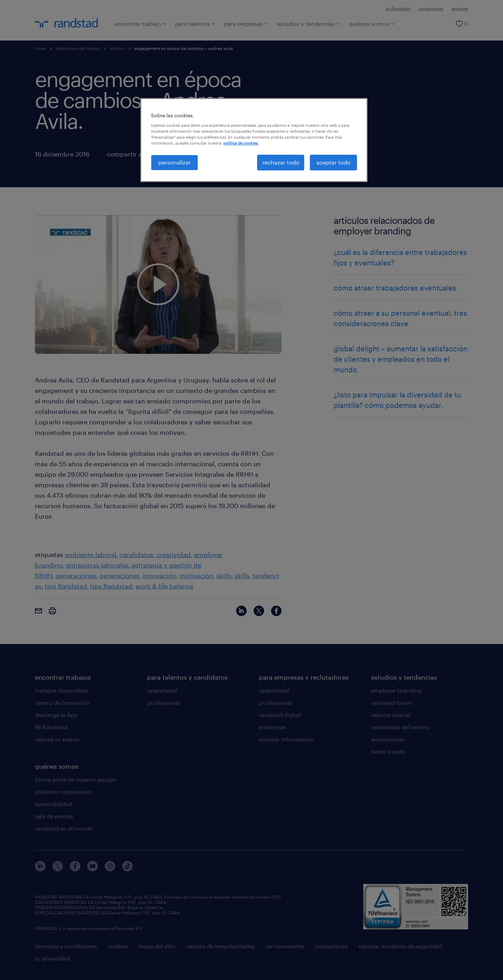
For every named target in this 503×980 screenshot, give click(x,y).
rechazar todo (281, 162)
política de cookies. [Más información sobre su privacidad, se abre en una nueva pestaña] (241, 143)
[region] (254, 140)
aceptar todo (334, 162)
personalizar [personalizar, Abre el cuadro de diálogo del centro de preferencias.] (174, 162)
